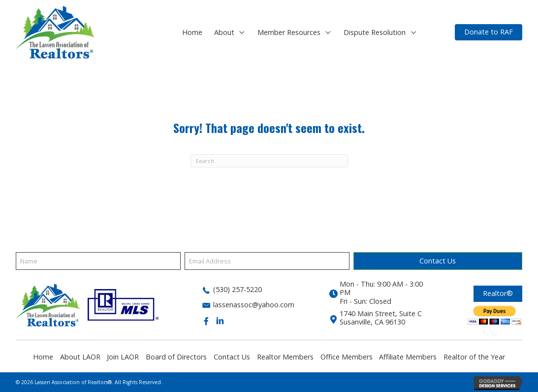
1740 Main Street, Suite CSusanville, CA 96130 (381, 318)
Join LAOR (123, 357)
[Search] (269, 161)
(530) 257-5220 (237, 289)
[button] (242, 32)
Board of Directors (176, 357)
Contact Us (232, 357)
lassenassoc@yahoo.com (254, 305)
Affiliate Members (408, 357)
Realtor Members (285, 357)
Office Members (347, 357)
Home (43, 357)
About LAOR (80, 357)
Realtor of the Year (474, 357)
